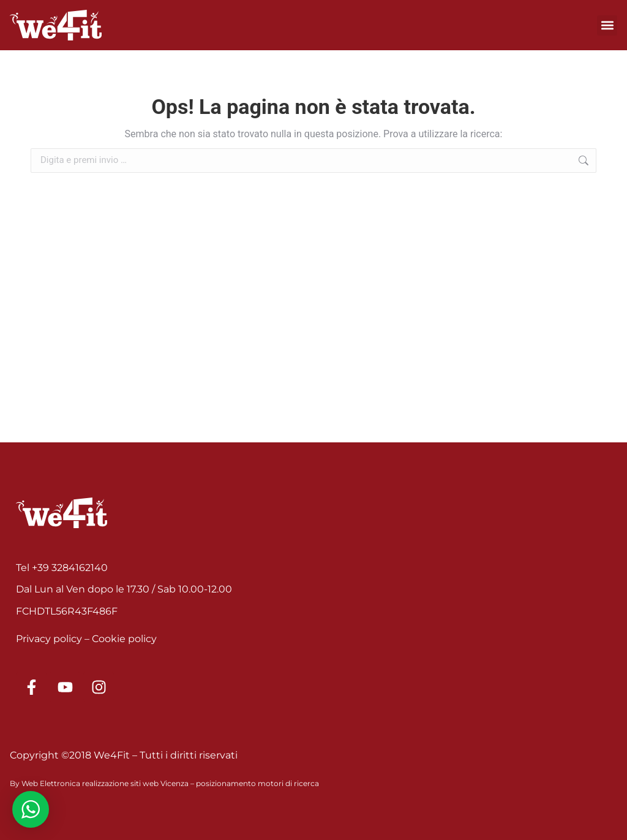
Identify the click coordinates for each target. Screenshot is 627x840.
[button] (607, 25)
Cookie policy (124, 639)
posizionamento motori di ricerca (257, 783)
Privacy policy (49, 639)
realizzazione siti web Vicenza (135, 783)
